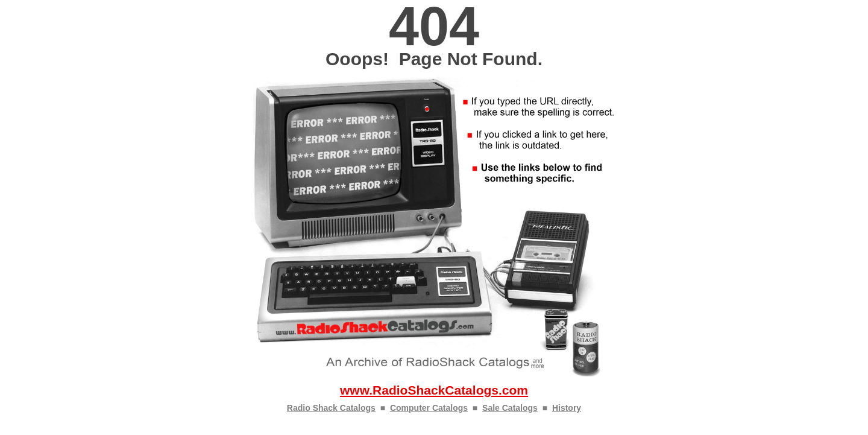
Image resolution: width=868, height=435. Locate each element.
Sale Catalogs (510, 408)
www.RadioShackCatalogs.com (434, 390)
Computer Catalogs (429, 408)
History (567, 408)
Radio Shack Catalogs (331, 408)
